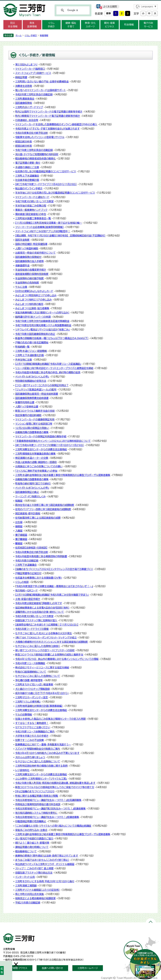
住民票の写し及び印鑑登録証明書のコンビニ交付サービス (46, 171)
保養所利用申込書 (25, 402)
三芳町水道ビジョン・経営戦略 (31, 351)
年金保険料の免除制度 (27, 283)
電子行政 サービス (148, 25)
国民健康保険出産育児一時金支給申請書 (37, 394)
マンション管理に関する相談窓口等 (34, 424)
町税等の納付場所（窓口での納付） (33, 484)
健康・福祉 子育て (71, 25)
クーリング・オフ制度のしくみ (30, 496)
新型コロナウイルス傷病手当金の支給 (35, 411)
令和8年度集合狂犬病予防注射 (32, 133)
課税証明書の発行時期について (32, 847)
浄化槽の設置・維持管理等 (29, 680)
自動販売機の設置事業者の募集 (32, 432)
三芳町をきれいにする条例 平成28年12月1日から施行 (45, 881)
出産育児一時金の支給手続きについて (35, 253)
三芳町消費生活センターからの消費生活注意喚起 (41, 449)
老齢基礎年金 (22, 265)
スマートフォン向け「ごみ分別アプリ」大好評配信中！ (43, 231)
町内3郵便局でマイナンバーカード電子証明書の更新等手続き (48, 116)
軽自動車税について (26, 851)
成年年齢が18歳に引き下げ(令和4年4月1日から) (42, 693)
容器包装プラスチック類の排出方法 (34, 873)
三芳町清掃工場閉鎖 (26, 886)
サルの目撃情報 (24, 715)
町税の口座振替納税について (31, 672)
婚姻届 (19, 526)
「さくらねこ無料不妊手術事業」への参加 (36, 471)
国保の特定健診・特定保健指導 (31, 244)
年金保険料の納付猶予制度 (29, 278)
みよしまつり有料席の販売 (29, 304)
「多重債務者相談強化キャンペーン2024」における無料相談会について (53, 441)
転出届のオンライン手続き (29, 188)
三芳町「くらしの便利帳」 (28, 702)
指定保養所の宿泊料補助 (28, 415)
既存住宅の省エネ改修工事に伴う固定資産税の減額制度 (45, 505)
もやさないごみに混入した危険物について (38, 676)
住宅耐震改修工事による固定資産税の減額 (38, 518)
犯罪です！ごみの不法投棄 (29, 740)
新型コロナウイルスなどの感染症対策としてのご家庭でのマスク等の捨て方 (55, 787)
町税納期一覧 (22, 347)
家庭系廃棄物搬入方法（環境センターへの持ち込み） (42, 313)
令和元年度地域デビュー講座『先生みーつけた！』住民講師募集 (48, 800)
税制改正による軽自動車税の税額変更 (35, 898)
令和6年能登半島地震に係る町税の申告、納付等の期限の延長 (48, 372)
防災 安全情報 (13, 25)
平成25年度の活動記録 (28, 903)
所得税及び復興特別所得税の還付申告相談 (38, 804)
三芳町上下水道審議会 (27, 176)
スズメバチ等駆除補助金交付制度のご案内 (38, 749)
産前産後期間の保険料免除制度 (32, 274)
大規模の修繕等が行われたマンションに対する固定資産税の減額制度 (52, 642)
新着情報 (44, 35)
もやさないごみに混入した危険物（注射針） (38, 646)
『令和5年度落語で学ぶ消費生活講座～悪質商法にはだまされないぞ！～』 (54, 586)
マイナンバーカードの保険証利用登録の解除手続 (41, 436)
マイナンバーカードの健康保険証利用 (35, 419)
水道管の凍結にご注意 (27, 167)
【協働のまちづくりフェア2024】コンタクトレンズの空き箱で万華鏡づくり (54, 569)
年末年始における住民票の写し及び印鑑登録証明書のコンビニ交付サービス (55, 193)
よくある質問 (110, 7)
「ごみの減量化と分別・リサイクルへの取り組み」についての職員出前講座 (53, 826)
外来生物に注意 (24, 360)
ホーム (19, 35)
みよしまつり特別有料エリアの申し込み (36, 295)
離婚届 (19, 543)
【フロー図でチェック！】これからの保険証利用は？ (42, 385)
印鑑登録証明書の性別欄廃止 (31, 821)
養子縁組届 (21, 535)
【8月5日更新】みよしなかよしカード (34, 291)
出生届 (19, 522)
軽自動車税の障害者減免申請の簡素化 (35, 159)
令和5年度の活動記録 (27, 561)
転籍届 (19, 501)
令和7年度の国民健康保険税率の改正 (35, 334)
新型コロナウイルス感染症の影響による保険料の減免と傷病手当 (49, 655)
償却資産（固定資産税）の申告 (31, 214)
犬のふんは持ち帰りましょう (30, 757)
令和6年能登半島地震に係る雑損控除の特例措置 (41, 556)
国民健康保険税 (24, 103)
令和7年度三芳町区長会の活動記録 (34, 150)
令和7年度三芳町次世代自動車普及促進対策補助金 (42, 321)
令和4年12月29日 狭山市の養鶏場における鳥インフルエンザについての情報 (57, 659)
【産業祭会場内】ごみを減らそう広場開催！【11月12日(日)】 (47, 625)
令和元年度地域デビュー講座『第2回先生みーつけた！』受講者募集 (50, 809)
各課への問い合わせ (52, 968)
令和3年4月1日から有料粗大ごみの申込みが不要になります (47, 753)
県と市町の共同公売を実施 (29, 894)
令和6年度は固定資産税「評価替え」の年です (39, 603)
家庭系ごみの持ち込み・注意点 (31, 830)
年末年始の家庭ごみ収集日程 (31, 206)
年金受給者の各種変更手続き (31, 270)
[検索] (72, 10)
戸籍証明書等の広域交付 (28, 573)
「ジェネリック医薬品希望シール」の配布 (36, 390)
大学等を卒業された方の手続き (32, 736)
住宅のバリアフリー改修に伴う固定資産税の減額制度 (43, 509)
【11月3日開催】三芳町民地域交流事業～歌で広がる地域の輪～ (49, 223)
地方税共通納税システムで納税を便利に (36, 813)
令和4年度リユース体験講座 (30, 663)
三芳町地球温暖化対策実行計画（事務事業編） (39, 706)
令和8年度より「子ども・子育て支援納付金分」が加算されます (47, 129)
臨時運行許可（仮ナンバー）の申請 (33, 317)
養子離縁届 (21, 539)
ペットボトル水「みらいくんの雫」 (32, 377)
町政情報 (129, 25)
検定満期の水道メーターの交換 (32, 458)
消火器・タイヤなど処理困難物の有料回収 (37, 154)
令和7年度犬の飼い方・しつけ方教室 (34, 201)
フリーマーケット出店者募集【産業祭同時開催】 (39, 227)
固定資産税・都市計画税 (28, 513)
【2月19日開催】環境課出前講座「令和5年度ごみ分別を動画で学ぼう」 (52, 595)
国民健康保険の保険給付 (28, 257)
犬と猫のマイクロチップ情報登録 (32, 689)
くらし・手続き (31, 35)
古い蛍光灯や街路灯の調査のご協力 (34, 838)
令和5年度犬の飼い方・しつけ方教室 (34, 616)
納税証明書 (21, 77)
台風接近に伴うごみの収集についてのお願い (39, 466)
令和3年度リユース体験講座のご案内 (35, 732)
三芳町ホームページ (88, 968)
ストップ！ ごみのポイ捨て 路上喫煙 (34, 868)
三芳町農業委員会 (25, 99)
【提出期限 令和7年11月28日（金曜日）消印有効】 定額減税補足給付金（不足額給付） (60, 236)
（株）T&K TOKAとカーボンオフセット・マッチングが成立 (46, 638)
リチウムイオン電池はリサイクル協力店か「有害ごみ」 (42, 330)
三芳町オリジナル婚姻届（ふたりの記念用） (37, 890)
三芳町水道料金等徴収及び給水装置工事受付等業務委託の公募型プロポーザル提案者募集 (63, 475)
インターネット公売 (25, 877)
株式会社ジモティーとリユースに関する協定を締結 (42, 667)
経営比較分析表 (24, 142)
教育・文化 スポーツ (90, 25)
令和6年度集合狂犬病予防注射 (32, 552)
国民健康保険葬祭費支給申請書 (32, 398)
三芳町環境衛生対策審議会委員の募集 (35, 454)
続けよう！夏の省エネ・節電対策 (32, 843)
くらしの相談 (22, 582)
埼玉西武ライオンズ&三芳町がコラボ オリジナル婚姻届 (45, 864)
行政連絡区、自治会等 (27, 120)
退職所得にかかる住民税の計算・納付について (40, 612)
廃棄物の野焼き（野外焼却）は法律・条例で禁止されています (47, 856)
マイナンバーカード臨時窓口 (30, 69)
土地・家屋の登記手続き (28, 599)
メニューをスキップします (80, 2)
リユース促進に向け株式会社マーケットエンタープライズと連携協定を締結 (54, 368)
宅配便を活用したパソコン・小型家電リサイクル (40, 137)
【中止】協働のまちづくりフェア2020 (35, 791)
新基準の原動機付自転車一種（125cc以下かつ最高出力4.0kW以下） (52, 338)
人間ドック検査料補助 (27, 248)
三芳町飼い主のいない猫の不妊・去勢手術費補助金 (42, 82)
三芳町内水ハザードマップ (29, 107)
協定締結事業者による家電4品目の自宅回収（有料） (42, 608)
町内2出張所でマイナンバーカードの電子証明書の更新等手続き (49, 112)
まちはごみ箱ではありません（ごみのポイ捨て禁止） (42, 860)
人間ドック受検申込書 (27, 407)
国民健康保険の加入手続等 (29, 261)
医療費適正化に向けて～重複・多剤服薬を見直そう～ (43, 744)
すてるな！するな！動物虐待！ (32, 723)
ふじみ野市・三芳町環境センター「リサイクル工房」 (41, 779)
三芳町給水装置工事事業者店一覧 (33, 218)
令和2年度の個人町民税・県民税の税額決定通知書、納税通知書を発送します (55, 783)
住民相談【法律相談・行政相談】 (31, 548)
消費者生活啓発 (24, 86)
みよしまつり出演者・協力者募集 (32, 308)
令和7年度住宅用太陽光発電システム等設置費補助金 (43, 325)
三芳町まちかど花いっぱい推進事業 (34, 684)
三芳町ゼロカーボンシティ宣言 (32, 697)
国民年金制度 (22, 240)
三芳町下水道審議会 (26, 565)
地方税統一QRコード (27, 590)
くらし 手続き (51, 25)
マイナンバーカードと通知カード (32, 197)
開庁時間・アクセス (18, 968)
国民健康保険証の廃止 (27, 492)
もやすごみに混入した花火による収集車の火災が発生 (44, 633)
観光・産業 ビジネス (110, 25)
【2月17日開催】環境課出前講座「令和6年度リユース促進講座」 (48, 364)
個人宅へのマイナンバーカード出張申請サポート (41, 90)
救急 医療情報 (32, 25)
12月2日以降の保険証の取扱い (32, 428)
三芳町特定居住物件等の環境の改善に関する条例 (41, 766)
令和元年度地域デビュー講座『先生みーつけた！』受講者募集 (47, 817)
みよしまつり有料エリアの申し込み (33, 300)
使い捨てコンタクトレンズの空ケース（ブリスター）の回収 (45, 650)
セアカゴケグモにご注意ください (33, 727)
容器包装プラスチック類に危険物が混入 (36, 620)
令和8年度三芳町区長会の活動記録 (34, 94)
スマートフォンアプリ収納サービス (33, 73)
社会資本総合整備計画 (27, 180)
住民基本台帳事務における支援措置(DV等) (39, 578)
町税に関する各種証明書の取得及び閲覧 (37, 796)
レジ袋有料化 (22, 770)
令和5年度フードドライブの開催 (32, 629)
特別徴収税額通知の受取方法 (31, 381)
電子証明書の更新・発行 (28, 163)
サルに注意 (21, 287)
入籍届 (19, 531)
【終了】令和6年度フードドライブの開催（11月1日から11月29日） (50, 445)
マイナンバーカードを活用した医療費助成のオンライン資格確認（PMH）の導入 (56, 124)
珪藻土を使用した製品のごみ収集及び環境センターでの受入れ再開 (50, 719)
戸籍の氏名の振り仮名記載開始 (32, 342)
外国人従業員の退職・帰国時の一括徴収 (36, 462)
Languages (147, 7)
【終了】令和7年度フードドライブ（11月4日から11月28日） (46, 184)
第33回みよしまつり (26, 65)
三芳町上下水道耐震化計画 (29, 355)
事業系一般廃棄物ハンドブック (31, 210)
